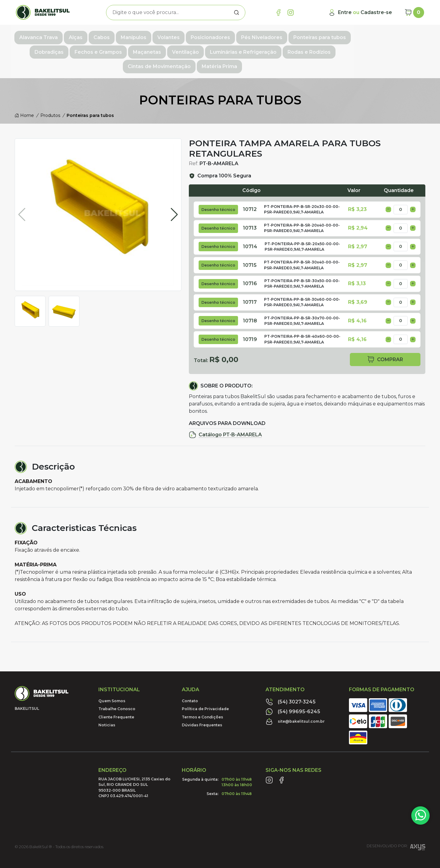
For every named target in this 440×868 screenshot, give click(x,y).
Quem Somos (112, 683)
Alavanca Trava (56, 36)
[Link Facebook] (278, 13)
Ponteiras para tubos (337, 36)
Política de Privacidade (205, 691)
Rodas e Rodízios (266, 49)
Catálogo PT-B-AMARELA (225, 417)
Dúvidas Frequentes (202, 707)
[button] (174, 206)
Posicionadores (228, 36)
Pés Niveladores (279, 36)
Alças (93, 36)
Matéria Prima (391, 49)
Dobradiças (389, 36)
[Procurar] (237, 13)
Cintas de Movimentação (330, 49)
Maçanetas (104, 49)
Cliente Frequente (116, 699)
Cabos (119, 36)
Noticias (107, 707)
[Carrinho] (414, 13)
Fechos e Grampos (55, 49)
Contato (190, 683)
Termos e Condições (202, 699)
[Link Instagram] (291, 13)
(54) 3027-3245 (291, 684)
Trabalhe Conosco (117, 691)
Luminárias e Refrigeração (200, 49)
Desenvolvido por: (396, 830)
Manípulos (151, 36)
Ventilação (143, 49)
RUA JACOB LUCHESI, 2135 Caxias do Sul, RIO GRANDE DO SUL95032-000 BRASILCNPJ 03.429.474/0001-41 (134, 769)
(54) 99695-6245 (293, 694)
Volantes (186, 36)
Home (24, 97)
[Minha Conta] (360, 13)
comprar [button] (385, 341)
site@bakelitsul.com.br (295, 703)
